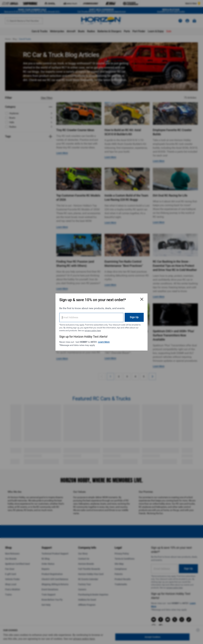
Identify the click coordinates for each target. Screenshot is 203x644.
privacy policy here (93, 331)
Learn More (104, 342)
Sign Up (134, 317)
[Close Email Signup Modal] (142, 299)
